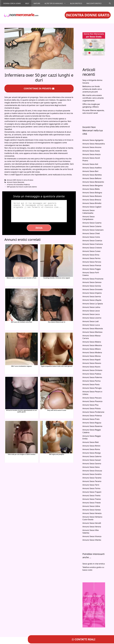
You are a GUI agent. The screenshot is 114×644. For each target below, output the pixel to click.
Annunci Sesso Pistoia (92, 408)
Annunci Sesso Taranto (92, 478)
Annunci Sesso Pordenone (93, 412)
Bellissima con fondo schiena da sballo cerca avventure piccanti (92, 89)
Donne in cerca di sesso (25, 180)
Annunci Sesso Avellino (92, 168)
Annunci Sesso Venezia (92, 513)
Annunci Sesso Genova (92, 282)
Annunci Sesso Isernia (92, 297)
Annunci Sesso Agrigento (93, 140)
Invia (39, 228)
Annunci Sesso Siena (91, 467)
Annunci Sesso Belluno (92, 178)
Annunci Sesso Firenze (92, 265)
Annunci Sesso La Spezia (93, 304)
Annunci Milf (11, 180)
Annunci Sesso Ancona (92, 147)
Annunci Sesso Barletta (92, 175)
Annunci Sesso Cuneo (91, 251)
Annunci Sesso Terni (91, 485)
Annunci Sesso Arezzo (92, 154)
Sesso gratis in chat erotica (94, 564)
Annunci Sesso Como (91, 237)
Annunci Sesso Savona (92, 464)
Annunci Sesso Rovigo (92, 453)
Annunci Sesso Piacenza (92, 401)
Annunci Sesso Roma (91, 449)
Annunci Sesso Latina (91, 307)
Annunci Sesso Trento (91, 496)
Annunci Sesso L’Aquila (92, 300)
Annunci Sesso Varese (92, 510)
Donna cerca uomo (12, 3)
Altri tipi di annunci (56, 3)
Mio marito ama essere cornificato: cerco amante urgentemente (93, 98)
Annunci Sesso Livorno (92, 318)
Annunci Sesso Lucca (91, 325)
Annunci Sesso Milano (92, 349)
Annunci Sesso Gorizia (92, 286)
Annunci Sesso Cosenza (92, 241)
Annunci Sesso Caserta (92, 223)
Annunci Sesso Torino (91, 488)
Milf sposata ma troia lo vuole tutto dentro (22, 187)
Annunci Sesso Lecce (91, 311)
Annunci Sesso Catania (92, 226)
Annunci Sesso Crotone (92, 248)
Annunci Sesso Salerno (92, 456)
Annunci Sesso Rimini (91, 446)
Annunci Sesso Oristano (92, 370)
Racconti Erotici (94, 3)
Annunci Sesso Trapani (92, 492)
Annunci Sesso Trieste (92, 503)
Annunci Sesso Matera (92, 342)
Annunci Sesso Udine (91, 506)
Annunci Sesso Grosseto (93, 289)
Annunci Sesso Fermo (91, 258)
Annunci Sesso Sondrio (92, 474)
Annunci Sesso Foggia (92, 269)
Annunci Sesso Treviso (92, 499)
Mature (37, 3)
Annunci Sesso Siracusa (92, 471)
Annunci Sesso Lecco (91, 314)
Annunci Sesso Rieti (91, 442)
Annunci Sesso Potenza (92, 416)
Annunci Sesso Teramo (92, 481)
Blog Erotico (76, 3)
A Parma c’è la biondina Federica (18, 185)
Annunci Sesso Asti (90, 164)
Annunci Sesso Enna (91, 255)
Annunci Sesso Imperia (92, 293)
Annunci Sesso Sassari (92, 460)
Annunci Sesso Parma (92, 381)
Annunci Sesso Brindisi (92, 203)
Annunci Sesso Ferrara (92, 262)
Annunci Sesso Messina (92, 345)
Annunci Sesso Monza (92, 356)
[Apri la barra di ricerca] (110, 3)
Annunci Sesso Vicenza (92, 536)
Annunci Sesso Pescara (92, 398)
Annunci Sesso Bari (90, 171)
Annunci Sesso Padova (92, 374)
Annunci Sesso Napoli (92, 360)
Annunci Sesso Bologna (92, 193)
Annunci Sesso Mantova (92, 332)
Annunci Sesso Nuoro (91, 367)
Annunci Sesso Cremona (93, 244)
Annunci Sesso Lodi (91, 321)
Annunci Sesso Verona (92, 527)
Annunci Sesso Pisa (90, 405)
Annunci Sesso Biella (91, 189)
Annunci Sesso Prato (91, 419)
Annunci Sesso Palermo (92, 377)
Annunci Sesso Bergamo (93, 185)
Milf (27, 3)
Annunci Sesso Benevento (93, 182)
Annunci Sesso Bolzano (92, 196)
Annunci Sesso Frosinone (93, 279)
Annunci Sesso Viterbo (92, 540)
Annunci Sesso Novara (92, 363)
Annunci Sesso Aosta (91, 151)
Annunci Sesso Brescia (92, 200)
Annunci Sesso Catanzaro (93, 230)
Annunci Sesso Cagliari (92, 207)
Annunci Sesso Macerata (16, 182)
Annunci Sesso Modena (92, 352)
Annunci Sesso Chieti (91, 233)
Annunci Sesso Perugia (92, 388)
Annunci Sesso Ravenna (92, 426)
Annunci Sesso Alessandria (94, 144)
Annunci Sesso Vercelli (92, 523)
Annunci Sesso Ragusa (92, 423)
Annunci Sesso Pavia (91, 384)
